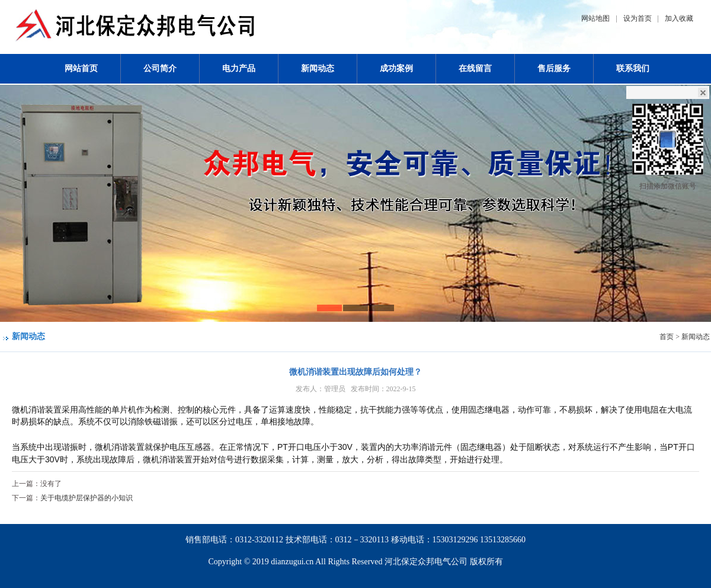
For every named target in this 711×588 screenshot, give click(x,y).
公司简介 (160, 68)
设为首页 (638, 18)
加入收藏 (679, 18)
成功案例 (396, 68)
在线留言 (475, 68)
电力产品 (239, 68)
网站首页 (81, 68)
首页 (667, 337)
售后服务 (554, 68)
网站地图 (595, 18)
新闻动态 (318, 68)
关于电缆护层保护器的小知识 (87, 498)
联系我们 (633, 68)
